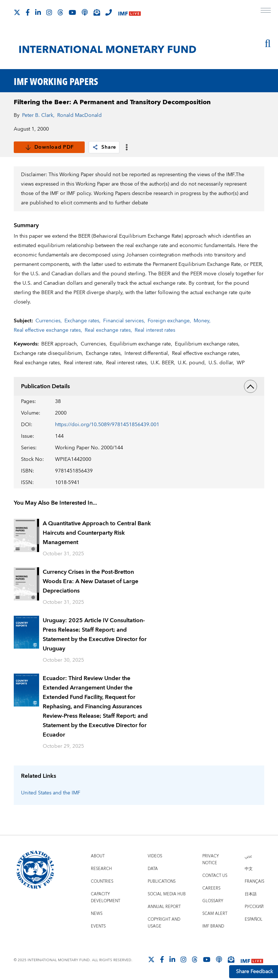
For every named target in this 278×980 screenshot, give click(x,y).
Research (101, 869)
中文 (249, 869)
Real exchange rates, (108, 330)
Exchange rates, (83, 321)
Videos (155, 856)
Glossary (213, 901)
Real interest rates (155, 330)
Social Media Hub (167, 894)
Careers (211, 888)
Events (98, 926)
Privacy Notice (211, 860)
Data (153, 869)
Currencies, (49, 321)
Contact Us (215, 876)
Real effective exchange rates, (48, 330)
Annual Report (164, 907)
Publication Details (139, 386)
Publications (162, 881)
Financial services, (124, 321)
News (97, 914)
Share (104, 147)
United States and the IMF (51, 793)
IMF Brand (213, 926)
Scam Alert (215, 914)
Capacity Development (106, 898)
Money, (202, 321)
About (98, 856)
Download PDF (49, 147)
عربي (248, 856)
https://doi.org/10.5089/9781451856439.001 (107, 425)
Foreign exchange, (169, 321)
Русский (254, 907)
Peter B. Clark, (38, 115)
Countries (102, 881)
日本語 (251, 894)
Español (254, 919)
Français (254, 881)
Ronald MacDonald (79, 115)
